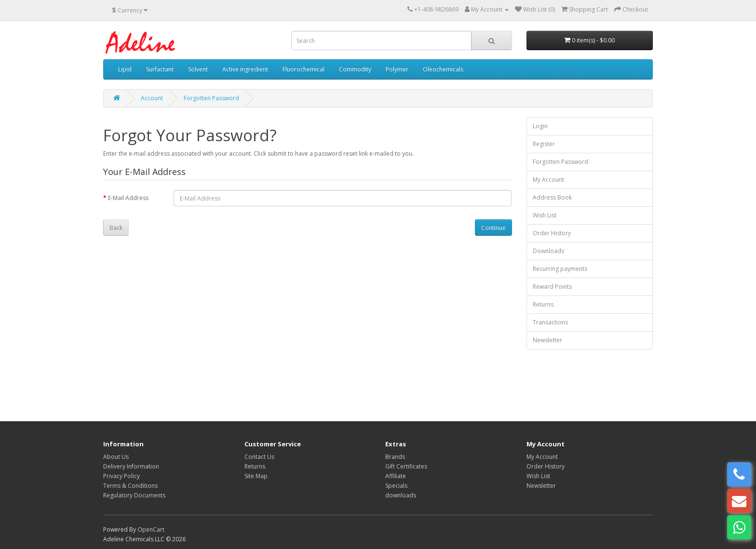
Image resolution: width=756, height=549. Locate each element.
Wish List (545, 215)
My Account (548, 180)
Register (544, 144)
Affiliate (396, 476)
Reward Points (552, 287)
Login (540, 126)
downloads (401, 495)
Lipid (125, 69)
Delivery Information (131, 466)
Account (152, 98)
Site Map (256, 476)
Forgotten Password (211, 98)
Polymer (397, 69)
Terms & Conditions (130, 486)
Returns (543, 304)
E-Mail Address (128, 198)
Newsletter (547, 340)
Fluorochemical (304, 69)
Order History (552, 233)
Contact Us (259, 457)
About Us (116, 457)
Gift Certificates (406, 466)
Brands (395, 457)
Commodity (355, 69)
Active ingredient (245, 69)
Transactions (550, 322)
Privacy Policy (121, 476)
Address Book (552, 197)
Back (116, 228)
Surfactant (160, 69)
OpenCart (151, 529)
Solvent (198, 69)
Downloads (548, 251)
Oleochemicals (443, 69)
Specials (396, 486)
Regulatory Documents (134, 495)
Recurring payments (560, 269)
